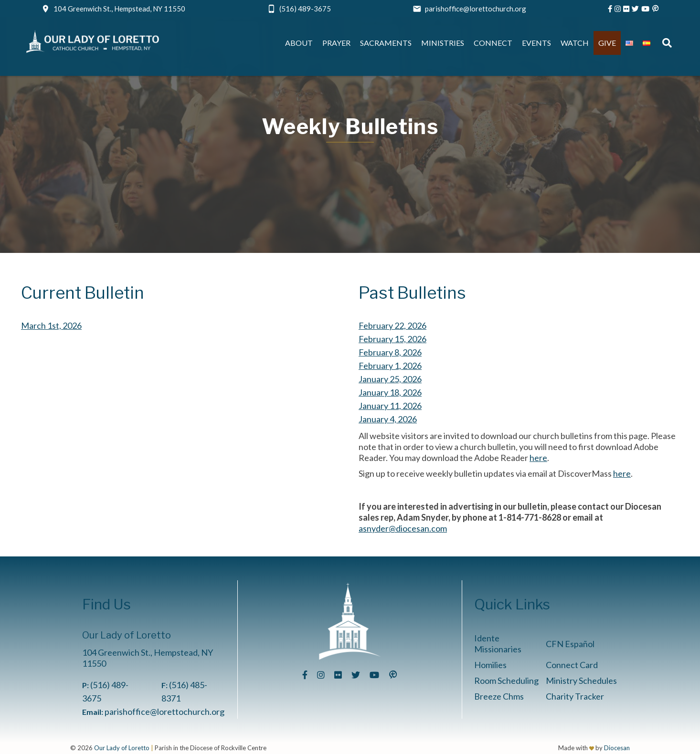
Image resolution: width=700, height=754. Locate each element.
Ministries (443, 43)
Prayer (336, 43)
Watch (575, 43)
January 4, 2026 (388, 419)
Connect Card (572, 665)
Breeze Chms (499, 696)
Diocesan (617, 748)
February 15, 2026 (392, 339)
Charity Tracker (575, 696)
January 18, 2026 (390, 392)
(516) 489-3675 (305, 9)
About (299, 43)
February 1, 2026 (390, 366)
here (538, 458)
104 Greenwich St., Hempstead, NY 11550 (119, 9)
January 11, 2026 (390, 406)
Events (536, 43)
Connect (493, 43)
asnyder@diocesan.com (403, 528)
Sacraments (386, 43)
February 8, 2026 (390, 352)
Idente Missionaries (498, 644)
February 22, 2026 (392, 325)
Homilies (490, 665)
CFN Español (570, 644)
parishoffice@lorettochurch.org (476, 9)
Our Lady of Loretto (122, 748)
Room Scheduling (506, 681)
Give (607, 43)
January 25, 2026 (390, 379)
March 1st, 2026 (51, 325)
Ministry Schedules (581, 681)
